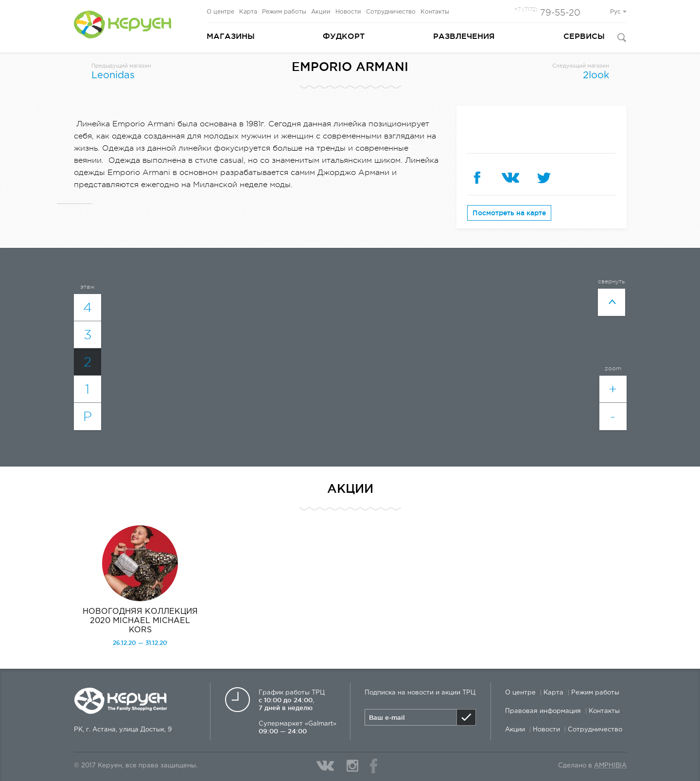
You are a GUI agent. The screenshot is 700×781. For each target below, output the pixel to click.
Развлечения (464, 36)
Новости (348, 12)
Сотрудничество (391, 12)
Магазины (231, 36)
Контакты (435, 12)
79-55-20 (547, 13)
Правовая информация (543, 711)
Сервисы (584, 36)
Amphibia (610, 766)
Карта (248, 12)
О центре (220, 12)
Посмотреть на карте (509, 213)
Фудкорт (344, 36)
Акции (321, 12)
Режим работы (284, 12)
